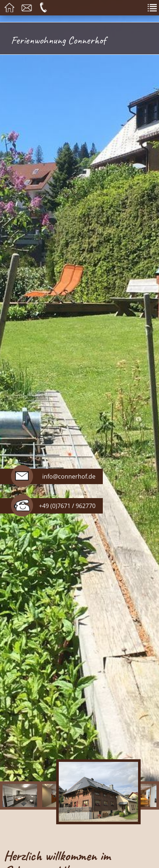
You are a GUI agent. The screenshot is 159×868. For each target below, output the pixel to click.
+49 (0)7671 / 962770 (67, 506)
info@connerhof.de (69, 476)
